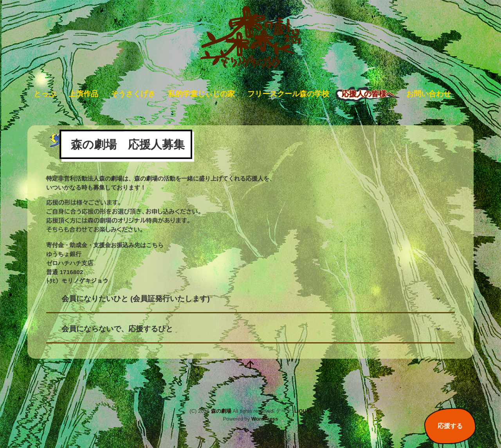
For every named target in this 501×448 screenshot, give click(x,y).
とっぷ (45, 94)
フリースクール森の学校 (288, 94)
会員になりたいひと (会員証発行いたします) (136, 299)
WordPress (265, 419)
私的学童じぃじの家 (201, 94)
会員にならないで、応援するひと (117, 329)
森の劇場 (221, 411)
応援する (450, 426)
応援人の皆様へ (368, 94)
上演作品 (83, 94)
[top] (250, 366)
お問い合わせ (429, 94)
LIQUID (303, 411)
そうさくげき (133, 94)
